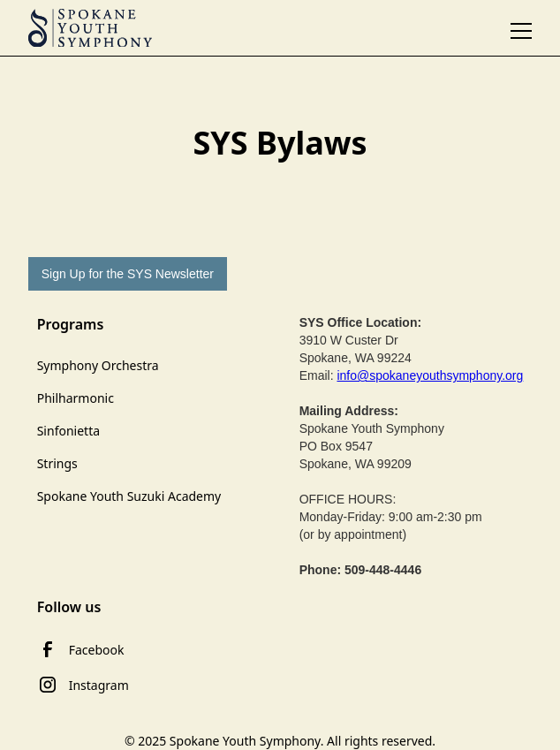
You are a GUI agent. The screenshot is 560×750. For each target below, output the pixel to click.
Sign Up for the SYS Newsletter (128, 274)
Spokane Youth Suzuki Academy (129, 496)
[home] (90, 28)
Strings (57, 463)
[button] (521, 28)
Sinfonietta (68, 431)
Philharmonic (76, 398)
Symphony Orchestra (98, 365)
